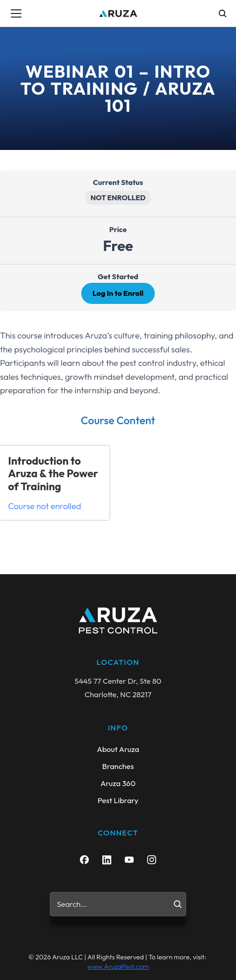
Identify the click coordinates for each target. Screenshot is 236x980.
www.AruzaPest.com (118, 966)
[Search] (178, 904)
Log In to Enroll (118, 293)
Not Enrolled (118, 198)
